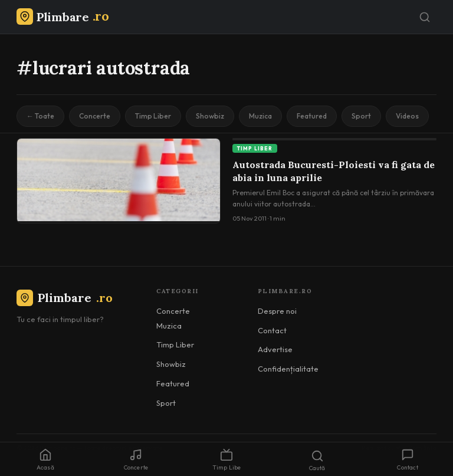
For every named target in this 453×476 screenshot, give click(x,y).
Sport (361, 116)
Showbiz (210, 116)
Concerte (95, 116)
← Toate (40, 116)
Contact (272, 330)
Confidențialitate (288, 369)
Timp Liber (153, 116)
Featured (312, 116)
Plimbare (65, 298)
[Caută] (425, 17)
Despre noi (277, 311)
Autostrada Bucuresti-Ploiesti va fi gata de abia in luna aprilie (334, 171)
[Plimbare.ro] (63, 17)
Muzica (260, 116)
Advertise (275, 349)
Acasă (45, 460)
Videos (407, 116)
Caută (317, 461)
